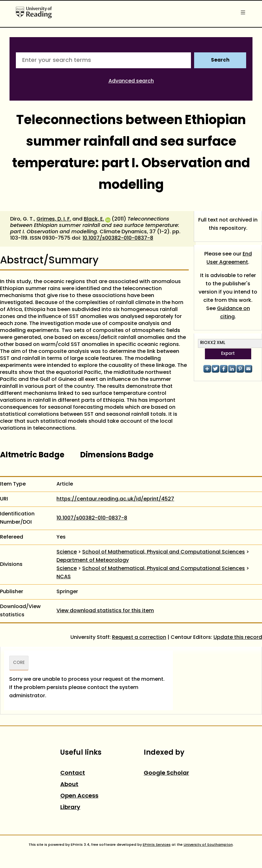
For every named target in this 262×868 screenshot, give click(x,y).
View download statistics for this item (105, 611)
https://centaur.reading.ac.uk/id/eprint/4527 (115, 499)
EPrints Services (157, 845)
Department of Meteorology (93, 560)
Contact (73, 773)
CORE (19, 663)
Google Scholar (166, 773)
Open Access (79, 796)
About (69, 785)
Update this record (238, 638)
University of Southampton (208, 845)
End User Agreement (229, 258)
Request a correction (139, 638)
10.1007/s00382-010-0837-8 (118, 238)
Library (70, 808)
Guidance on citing (233, 313)
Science (67, 552)
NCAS (64, 577)
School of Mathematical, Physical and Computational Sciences (164, 552)
